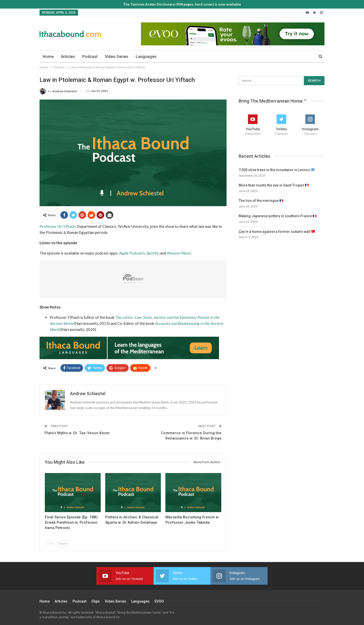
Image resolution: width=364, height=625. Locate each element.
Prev (51, 543)
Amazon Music (179, 253)
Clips (96, 601)
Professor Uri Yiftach (57, 226)
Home (48, 57)
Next (63, 543)
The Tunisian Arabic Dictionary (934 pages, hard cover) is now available (182, 4)
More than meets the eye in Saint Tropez (274, 185)
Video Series (117, 57)
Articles (68, 57)
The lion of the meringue (261, 201)
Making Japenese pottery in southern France (278, 216)
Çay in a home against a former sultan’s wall (277, 232)
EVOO (159, 601)
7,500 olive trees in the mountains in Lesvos (277, 170)
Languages (146, 57)
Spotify (153, 253)
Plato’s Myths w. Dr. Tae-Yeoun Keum (77, 433)
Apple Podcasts (132, 253)
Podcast (90, 57)
